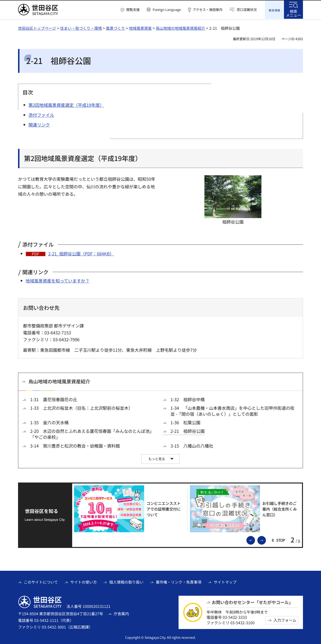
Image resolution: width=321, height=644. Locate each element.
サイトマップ (225, 581)
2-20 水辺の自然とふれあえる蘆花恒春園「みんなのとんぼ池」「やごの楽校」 (92, 434)
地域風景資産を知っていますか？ (58, 280)
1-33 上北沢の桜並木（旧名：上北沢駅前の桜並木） (81, 407)
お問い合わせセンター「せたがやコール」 (252, 602)
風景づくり (115, 27)
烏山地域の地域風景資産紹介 (180, 27)
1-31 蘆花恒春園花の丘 (54, 399)
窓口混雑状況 (247, 10)
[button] (130, 10)
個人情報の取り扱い (126, 581)
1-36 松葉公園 (185, 422)
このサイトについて (41, 581)
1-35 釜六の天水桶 (49, 422)
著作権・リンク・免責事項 (179, 581)
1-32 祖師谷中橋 (188, 399)
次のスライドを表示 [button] (266, 539)
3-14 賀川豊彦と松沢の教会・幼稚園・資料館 (75, 445)
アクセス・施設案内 (208, 10)
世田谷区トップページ (37, 27)
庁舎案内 (121, 613)
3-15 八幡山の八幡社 (192, 445)
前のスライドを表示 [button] (255, 539)
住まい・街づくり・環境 (81, 27)
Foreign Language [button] (167, 10)
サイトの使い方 (84, 581)
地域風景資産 (140, 27)
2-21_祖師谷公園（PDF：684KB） (81, 253)
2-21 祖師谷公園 (188, 431)
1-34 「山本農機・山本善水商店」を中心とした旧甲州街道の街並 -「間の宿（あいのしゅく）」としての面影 (232, 410)
